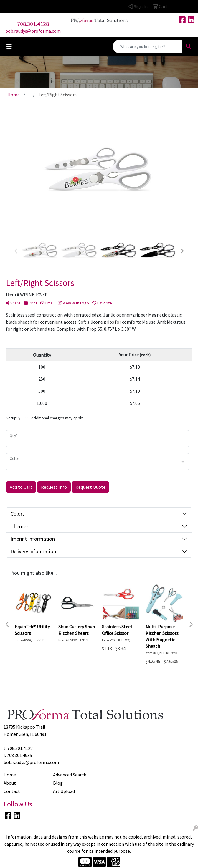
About (10, 783)
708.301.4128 (33, 24)
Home (10, 775)
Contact (12, 791)
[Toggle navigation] (9, 47)
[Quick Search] (148, 47)
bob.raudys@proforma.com (33, 31)
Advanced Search (70, 775)
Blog (58, 783)
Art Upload (64, 791)
